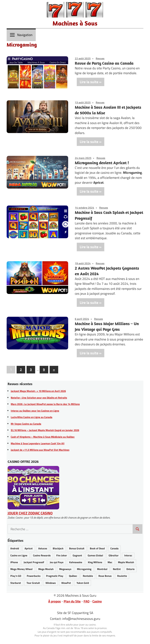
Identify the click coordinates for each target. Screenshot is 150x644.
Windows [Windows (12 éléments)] (51, 583)
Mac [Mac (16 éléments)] (110, 562)
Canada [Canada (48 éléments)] (114, 548)
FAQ (87, 601)
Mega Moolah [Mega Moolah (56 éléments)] (46, 569)
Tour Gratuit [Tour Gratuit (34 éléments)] (33, 583)
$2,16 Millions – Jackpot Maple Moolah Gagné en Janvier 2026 (45, 430)
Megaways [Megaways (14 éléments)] (65, 569)
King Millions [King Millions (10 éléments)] (95, 562)
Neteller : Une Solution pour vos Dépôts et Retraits (39, 398)
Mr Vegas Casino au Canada (26, 424)
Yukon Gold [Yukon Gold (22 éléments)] (83, 583)
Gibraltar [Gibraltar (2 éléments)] (114, 555)
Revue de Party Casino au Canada (104, 63)
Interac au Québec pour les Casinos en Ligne (35, 411)
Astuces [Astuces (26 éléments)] (43, 548)
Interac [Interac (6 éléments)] (128, 555)
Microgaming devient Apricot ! (102, 163)
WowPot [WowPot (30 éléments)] (66, 583)
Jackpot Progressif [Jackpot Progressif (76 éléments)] (34, 562)
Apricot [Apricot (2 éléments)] (29, 548)
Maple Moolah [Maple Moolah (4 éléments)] (126, 562)
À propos (54, 601)
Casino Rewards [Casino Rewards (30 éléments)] (42, 555)
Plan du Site (72, 601)
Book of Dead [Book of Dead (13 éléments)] (97, 548)
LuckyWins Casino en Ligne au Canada (32, 417)
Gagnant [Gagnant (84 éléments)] (77, 555)
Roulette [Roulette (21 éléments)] (122, 576)
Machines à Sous (75, 23)
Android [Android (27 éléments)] (15, 548)
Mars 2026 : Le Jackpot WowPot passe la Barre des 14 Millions (45, 404)
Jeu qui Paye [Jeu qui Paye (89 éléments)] (57, 562)
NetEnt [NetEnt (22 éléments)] (117, 569)
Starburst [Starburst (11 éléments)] (16, 583)
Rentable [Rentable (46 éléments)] (88, 576)
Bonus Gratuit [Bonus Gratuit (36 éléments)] (77, 548)
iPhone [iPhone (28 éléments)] (14, 562)
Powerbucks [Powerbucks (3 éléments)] (34, 576)
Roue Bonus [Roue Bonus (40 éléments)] (105, 576)
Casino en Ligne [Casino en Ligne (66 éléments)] (19, 555)
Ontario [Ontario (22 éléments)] (130, 569)
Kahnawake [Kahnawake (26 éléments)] (76, 562)
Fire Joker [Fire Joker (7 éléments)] (62, 555)
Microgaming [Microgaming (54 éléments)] (84, 569)
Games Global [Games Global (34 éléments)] (95, 555)
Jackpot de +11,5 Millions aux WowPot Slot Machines (40, 450)
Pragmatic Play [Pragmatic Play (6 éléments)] (55, 576)
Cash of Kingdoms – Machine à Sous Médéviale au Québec (43, 437)
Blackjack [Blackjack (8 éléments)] (58, 548)
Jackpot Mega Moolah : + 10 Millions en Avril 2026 (38, 391)
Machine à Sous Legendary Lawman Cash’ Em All (38, 443)
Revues (100, 58)
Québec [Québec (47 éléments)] (73, 576)
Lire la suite (89, 82)
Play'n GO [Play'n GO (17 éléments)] (16, 576)
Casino (97, 601)
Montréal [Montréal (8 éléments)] (102, 569)
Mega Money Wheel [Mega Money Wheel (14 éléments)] (21, 569)
